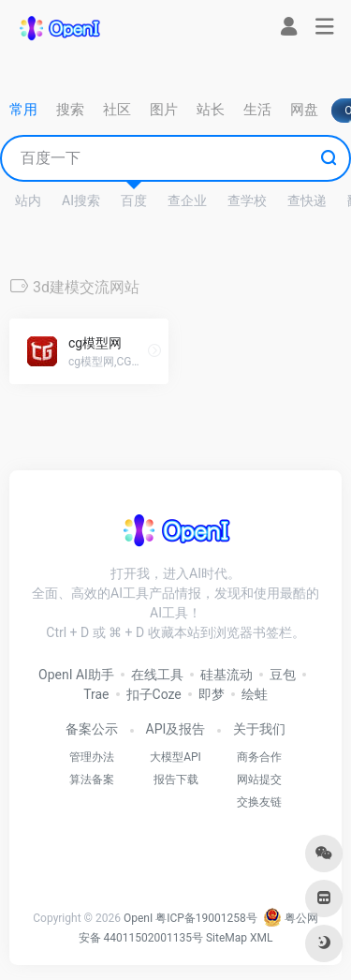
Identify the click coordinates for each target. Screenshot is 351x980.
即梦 (212, 694)
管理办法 (92, 757)
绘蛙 (255, 694)
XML (261, 938)
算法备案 (92, 780)
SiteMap (227, 938)
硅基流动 (227, 675)
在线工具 (157, 675)
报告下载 (176, 780)
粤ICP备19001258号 (206, 918)
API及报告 (176, 729)
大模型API (175, 757)
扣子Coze (154, 694)
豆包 (283, 675)
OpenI (138, 918)
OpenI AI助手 (76, 675)
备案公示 (92, 729)
